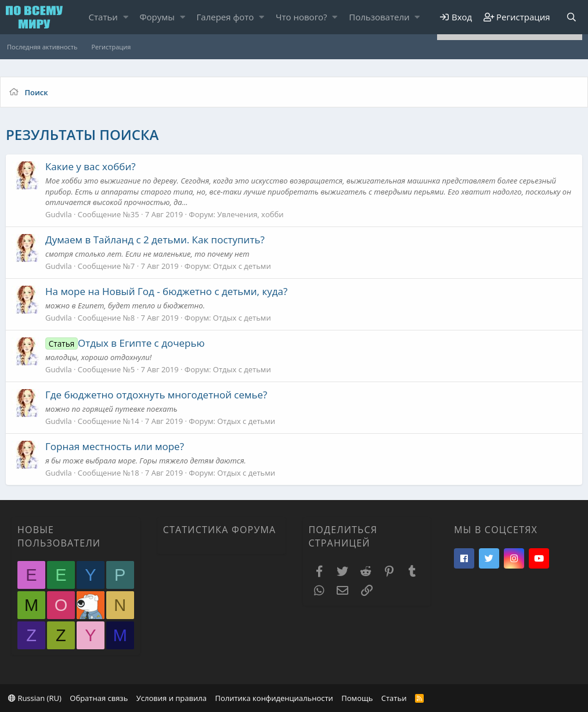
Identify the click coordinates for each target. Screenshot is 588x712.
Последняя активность (42, 47)
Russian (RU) (35, 698)
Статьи (103, 17)
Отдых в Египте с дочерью (125, 343)
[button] (126, 17)
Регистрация (111, 47)
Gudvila (59, 214)
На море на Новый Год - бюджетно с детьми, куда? (166, 291)
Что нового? (302, 17)
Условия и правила (172, 698)
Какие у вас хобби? (91, 166)
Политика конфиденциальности (274, 698)
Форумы (157, 17)
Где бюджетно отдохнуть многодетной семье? (156, 395)
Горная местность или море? (115, 446)
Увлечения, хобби (250, 214)
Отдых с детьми (242, 266)
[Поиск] (571, 17)
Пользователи (379, 17)
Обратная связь (99, 698)
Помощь (357, 698)
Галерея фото (226, 17)
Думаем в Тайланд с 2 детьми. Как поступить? (155, 240)
